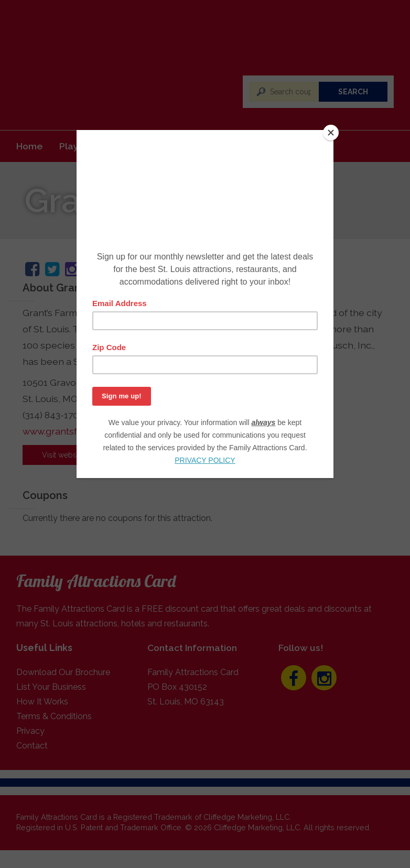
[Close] (331, 133)
